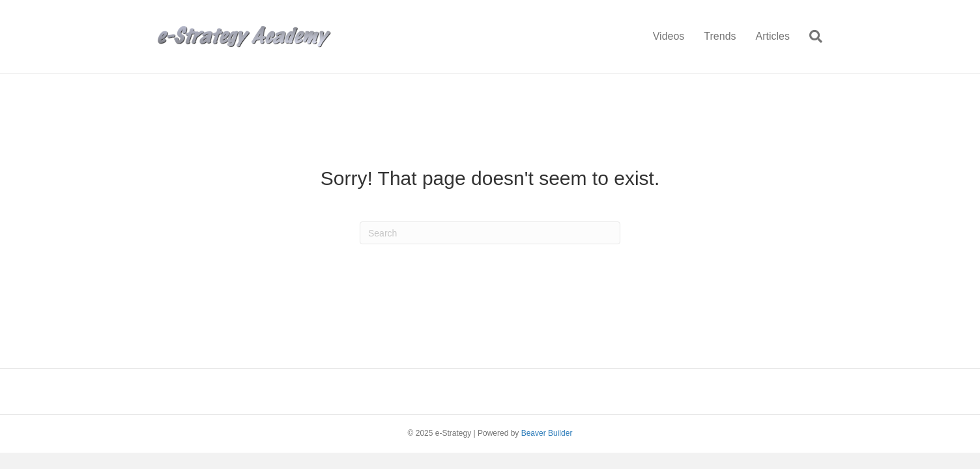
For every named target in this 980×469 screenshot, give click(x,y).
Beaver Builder (547, 433)
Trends (720, 36)
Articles (773, 36)
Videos (669, 36)
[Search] (811, 36)
